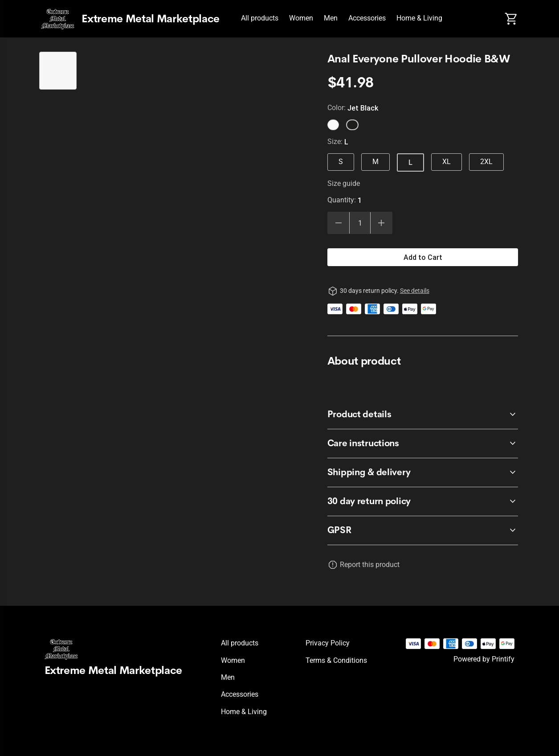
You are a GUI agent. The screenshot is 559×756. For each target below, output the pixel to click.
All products (260, 18)
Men (331, 18)
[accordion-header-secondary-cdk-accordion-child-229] (423, 444)
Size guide (344, 183)
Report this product (370, 565)
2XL (486, 162)
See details (415, 291)
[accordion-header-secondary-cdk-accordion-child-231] (423, 530)
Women (301, 18)
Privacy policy (328, 643)
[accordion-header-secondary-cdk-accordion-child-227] (423, 501)
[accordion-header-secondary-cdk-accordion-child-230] (423, 472)
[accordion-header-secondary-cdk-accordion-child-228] (423, 415)
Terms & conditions (336, 660)
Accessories (367, 18)
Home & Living (419, 18)
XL (447, 162)
